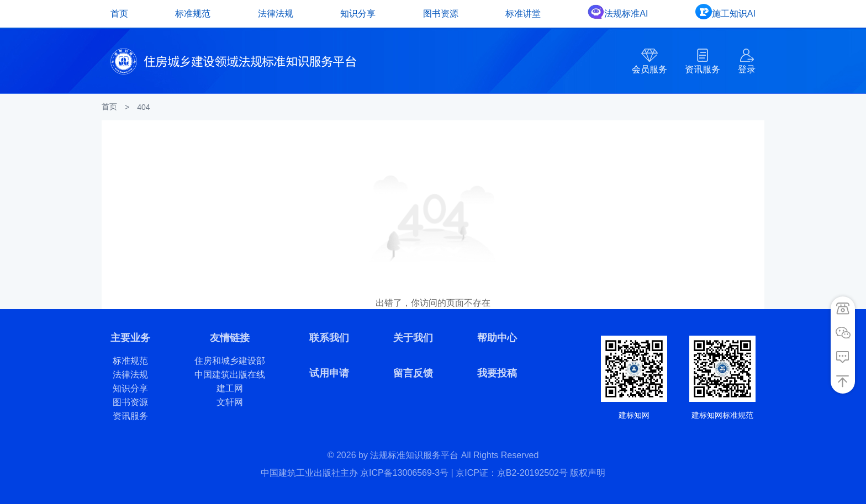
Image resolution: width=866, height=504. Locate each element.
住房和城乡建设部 (230, 361)
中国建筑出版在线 (230, 375)
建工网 (230, 388)
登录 (747, 69)
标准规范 (193, 14)
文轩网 (230, 402)
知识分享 (358, 14)
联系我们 (329, 338)
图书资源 (441, 14)
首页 (119, 14)
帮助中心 (497, 338)
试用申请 (329, 373)
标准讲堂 (523, 14)
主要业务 (130, 338)
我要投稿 (497, 373)
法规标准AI (626, 14)
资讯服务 (703, 69)
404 (143, 107)
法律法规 (276, 14)
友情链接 (230, 338)
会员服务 (649, 69)
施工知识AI (734, 14)
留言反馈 (413, 373)
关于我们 (413, 338)
